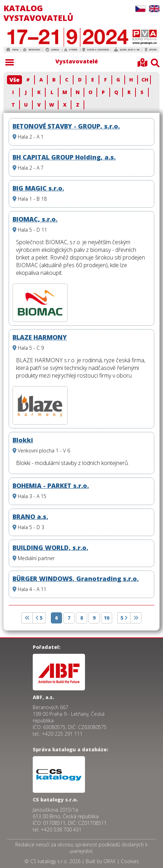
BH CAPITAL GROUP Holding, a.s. (64, 157)
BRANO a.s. (30, 517)
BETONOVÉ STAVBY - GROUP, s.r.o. (66, 126)
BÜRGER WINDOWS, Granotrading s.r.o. (76, 579)
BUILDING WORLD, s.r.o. (50, 548)
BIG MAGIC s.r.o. (38, 188)
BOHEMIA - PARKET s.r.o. (51, 486)
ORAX (110, 861)
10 (107, 618)
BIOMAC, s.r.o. (35, 219)
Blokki (23, 440)
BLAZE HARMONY (40, 337)
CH (145, 80)
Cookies (130, 861)
